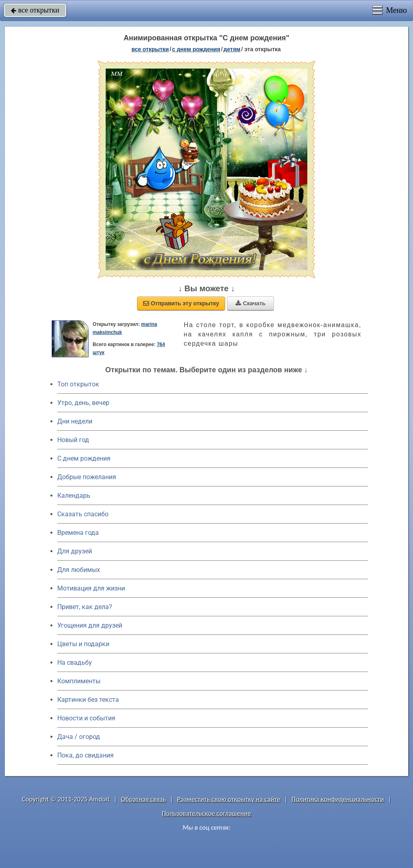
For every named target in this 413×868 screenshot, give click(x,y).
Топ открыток (78, 384)
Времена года (78, 533)
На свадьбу (75, 662)
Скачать (250, 303)
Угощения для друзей (90, 625)
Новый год (73, 440)
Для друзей (75, 551)
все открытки (35, 10)
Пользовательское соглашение (206, 813)
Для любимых (79, 570)
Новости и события (86, 718)
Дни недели (75, 421)
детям (232, 49)
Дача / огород (79, 737)
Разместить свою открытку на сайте (229, 799)
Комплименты (79, 681)
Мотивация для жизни (91, 588)
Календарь (74, 496)
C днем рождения (84, 458)
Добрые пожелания (87, 477)
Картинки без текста (88, 700)
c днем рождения (196, 49)
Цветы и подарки (83, 644)
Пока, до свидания (86, 755)
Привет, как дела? (85, 607)
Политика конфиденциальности (338, 799)
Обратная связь (144, 799)
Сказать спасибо (83, 514)
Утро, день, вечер (83, 403)
